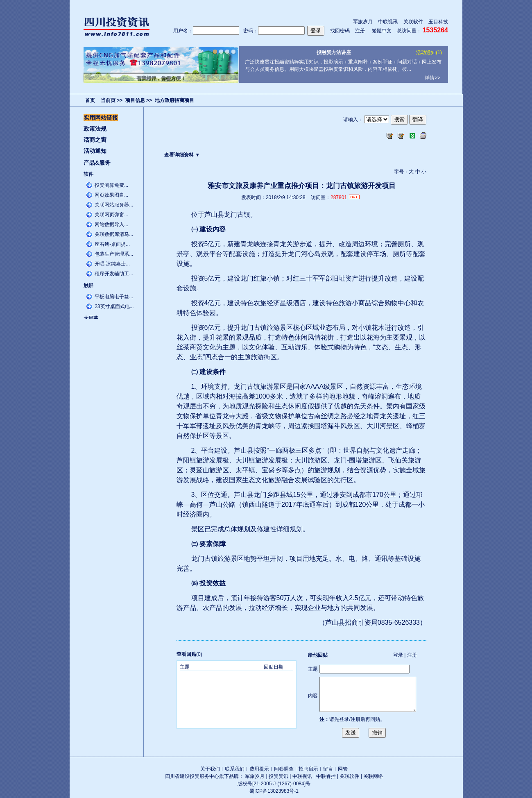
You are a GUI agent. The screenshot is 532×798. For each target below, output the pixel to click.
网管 (343, 769)
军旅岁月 (363, 22)
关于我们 (210, 769)
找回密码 (340, 31)
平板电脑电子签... (114, 297)
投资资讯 (278, 776)
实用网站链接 (101, 118)
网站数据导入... (111, 224)
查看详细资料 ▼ (182, 155)
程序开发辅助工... (114, 274)
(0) (189, 654)
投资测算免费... (111, 185)
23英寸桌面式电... (114, 306)
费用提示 (259, 769)
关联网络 (373, 776)
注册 (360, 31)
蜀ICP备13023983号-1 (274, 791)
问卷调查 (284, 769)
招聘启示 (308, 769)
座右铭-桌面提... (112, 244)
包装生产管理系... (114, 254)
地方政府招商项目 (174, 100)
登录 (398, 655)
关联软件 (413, 22)
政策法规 (95, 129)
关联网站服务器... (114, 205)
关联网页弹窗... (111, 215)
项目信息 (135, 100)
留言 (328, 769)
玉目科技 (438, 22)
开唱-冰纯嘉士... (112, 264)
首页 (90, 100)
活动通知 (95, 151)
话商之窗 (95, 140)
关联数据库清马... (114, 234)
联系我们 (235, 769)
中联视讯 (388, 22)
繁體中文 (382, 31)
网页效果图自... (111, 195)
